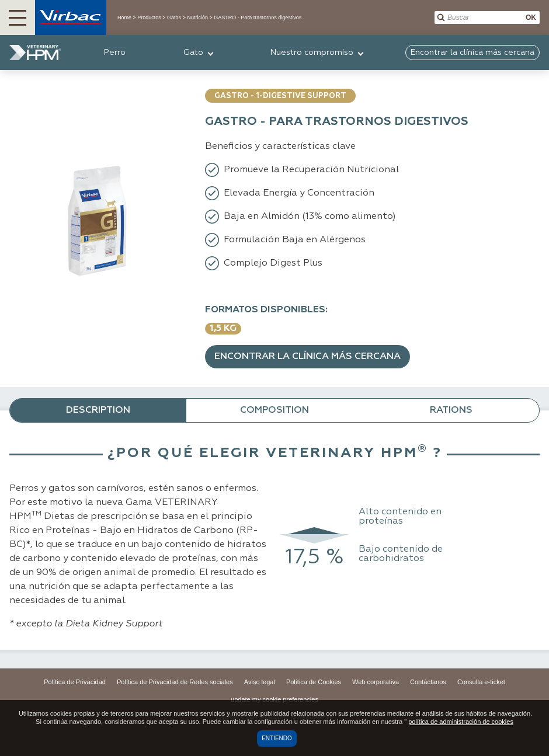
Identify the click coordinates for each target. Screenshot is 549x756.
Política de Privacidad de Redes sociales (175, 682)
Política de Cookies (314, 682)
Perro (115, 53)
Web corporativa (376, 682)
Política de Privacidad (75, 682)
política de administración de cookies (461, 722)
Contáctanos (428, 682)
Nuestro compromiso (312, 53)
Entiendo (277, 738)
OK (531, 18)
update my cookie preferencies (274, 699)
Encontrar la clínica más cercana (307, 357)
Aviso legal (260, 682)
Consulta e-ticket (481, 682)
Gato (193, 53)
